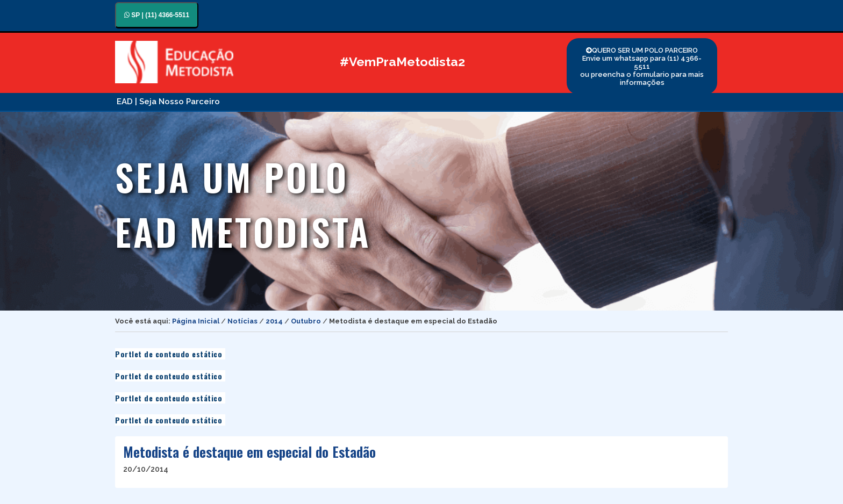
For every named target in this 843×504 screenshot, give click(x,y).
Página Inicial (196, 321)
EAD (125, 102)
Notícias (242, 321)
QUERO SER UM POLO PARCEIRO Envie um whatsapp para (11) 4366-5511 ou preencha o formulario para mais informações (642, 66)
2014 (274, 321)
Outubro (306, 321)
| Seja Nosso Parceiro (177, 102)
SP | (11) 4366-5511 (157, 15)
